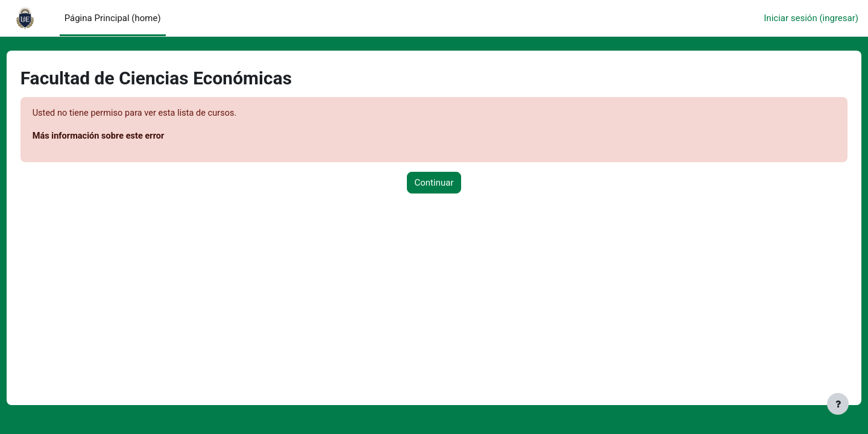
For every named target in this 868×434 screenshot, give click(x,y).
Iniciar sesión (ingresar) (811, 18)
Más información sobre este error (123, 137)
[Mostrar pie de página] (838, 404)
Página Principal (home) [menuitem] (113, 18)
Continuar (434, 183)
